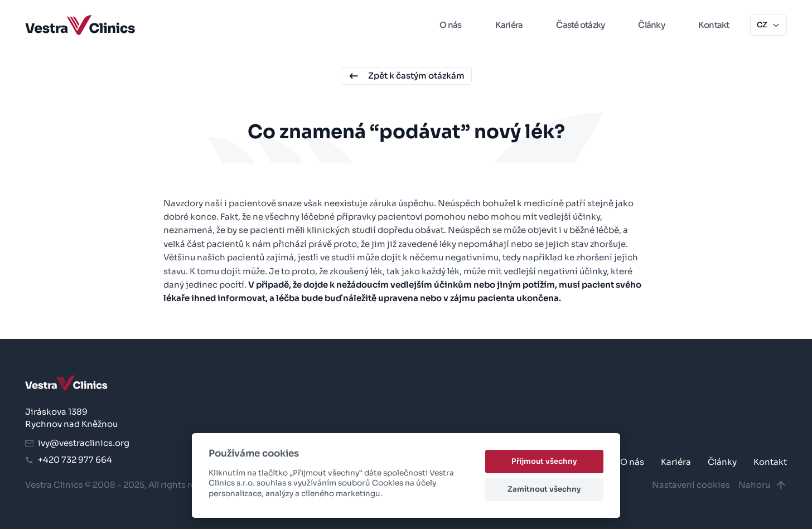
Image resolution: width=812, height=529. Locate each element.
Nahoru (763, 485)
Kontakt (714, 25)
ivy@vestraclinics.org (77, 443)
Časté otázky (580, 25)
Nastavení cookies (691, 485)
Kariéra (509, 25)
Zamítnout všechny (544, 489)
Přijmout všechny (544, 461)
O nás (450, 25)
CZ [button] (768, 25)
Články (651, 25)
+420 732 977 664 (69, 460)
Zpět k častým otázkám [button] (406, 76)
